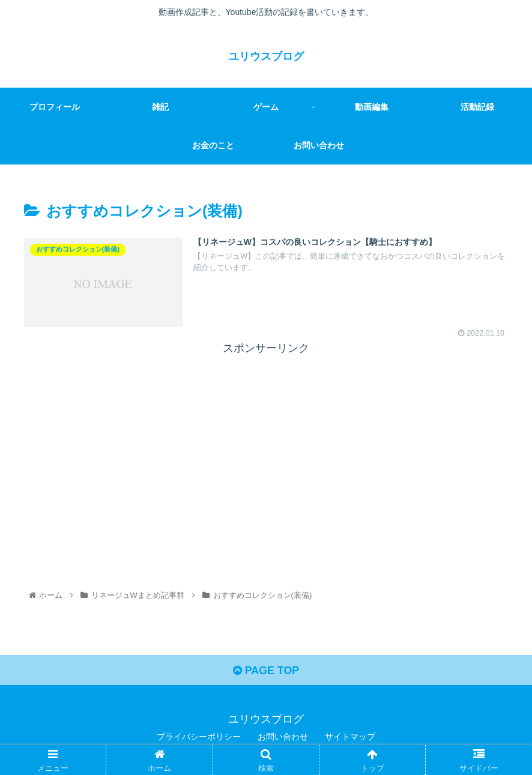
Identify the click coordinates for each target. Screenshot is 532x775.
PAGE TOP (266, 671)
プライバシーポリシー (199, 737)
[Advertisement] (266, 442)
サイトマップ (350, 737)
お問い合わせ (283, 737)
